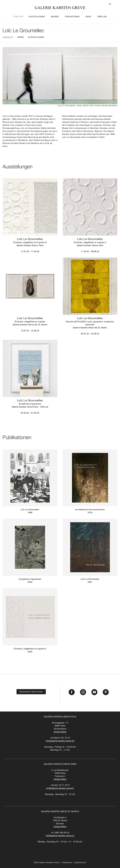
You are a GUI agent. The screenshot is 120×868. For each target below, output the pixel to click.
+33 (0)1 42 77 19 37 (60, 786)
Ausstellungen (37, 17)
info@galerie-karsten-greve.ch (60, 836)
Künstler (18, 17)
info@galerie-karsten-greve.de (60, 741)
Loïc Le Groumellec (23, 31)
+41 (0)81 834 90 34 (60, 833)
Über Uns (102, 17)
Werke (21, 37)
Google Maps (60, 732)
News (88, 17)
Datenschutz (80, 863)
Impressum (67, 863)
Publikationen (72, 17)
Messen (55, 17)
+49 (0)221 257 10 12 (60, 738)
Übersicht (8, 37)
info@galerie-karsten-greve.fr (60, 789)
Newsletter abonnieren (31, 692)
